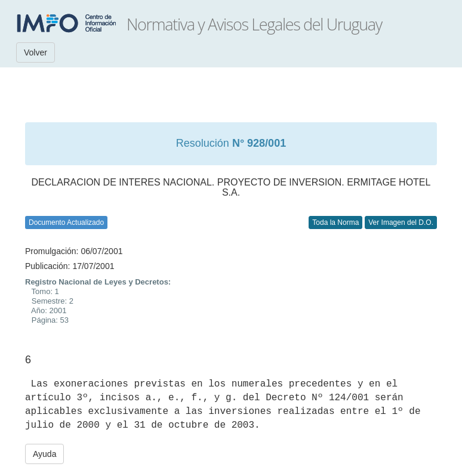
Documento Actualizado (66, 222)
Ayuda (44, 454)
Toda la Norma (335, 222)
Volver (36, 52)
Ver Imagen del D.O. (401, 222)
